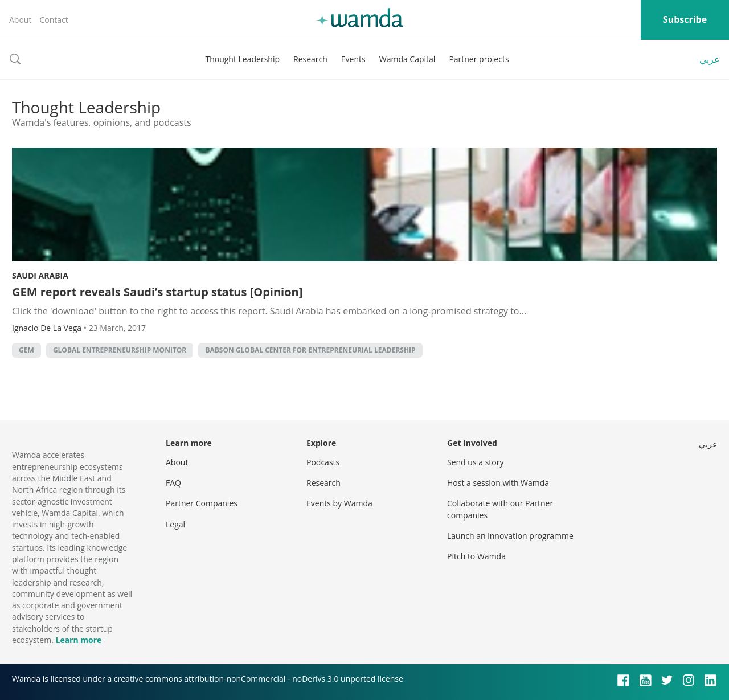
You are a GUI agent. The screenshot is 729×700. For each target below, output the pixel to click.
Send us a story (475, 462)
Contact (54, 20)
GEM (26, 350)
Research (310, 59)
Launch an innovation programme (510, 536)
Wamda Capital (407, 59)
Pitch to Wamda (476, 556)
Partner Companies (202, 503)
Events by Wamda (339, 503)
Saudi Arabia (40, 275)
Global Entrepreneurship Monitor (120, 350)
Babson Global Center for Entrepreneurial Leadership (310, 350)
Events (353, 59)
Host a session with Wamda (498, 483)
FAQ (173, 483)
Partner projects (479, 59)
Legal (175, 524)
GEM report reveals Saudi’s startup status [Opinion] (157, 292)
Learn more (78, 640)
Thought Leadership (242, 59)
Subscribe (685, 19)
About (20, 20)
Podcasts (323, 462)
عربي (710, 59)
